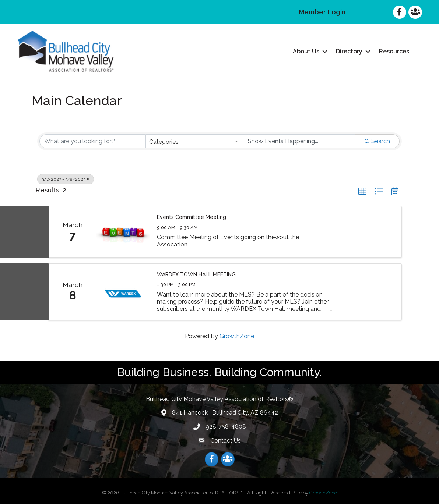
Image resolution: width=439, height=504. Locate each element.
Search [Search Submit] (377, 141)
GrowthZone (237, 336)
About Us (306, 51)
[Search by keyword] (93, 141)
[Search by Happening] (299, 141)
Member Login (322, 12)
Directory (349, 51)
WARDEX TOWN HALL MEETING (196, 274)
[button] (362, 192)
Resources (394, 51)
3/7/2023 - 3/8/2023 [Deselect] (66, 179)
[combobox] (194, 141)
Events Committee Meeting (192, 217)
